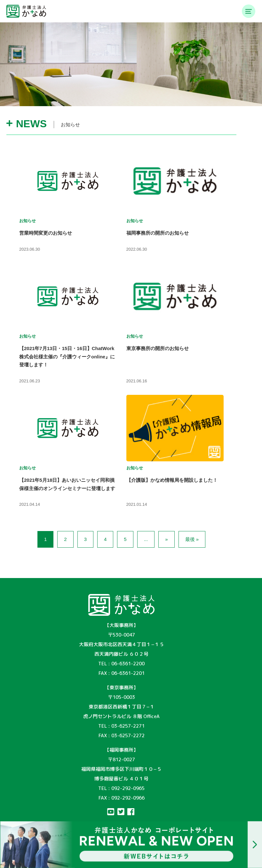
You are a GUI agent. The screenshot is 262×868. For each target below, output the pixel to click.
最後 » (192, 539)
